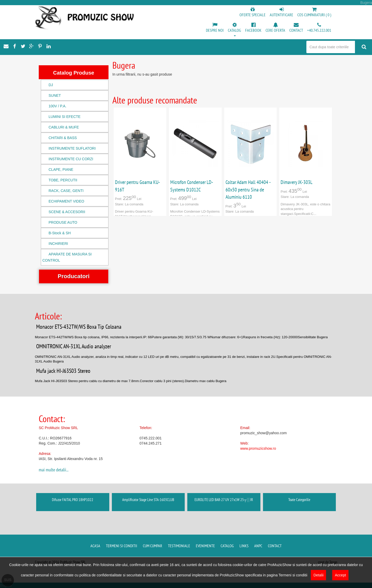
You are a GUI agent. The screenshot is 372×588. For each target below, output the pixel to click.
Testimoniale (179, 546)
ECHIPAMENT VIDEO (66, 201)
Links (244, 546)
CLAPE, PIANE (61, 170)
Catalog (227, 546)
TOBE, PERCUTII (63, 180)
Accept (340, 575)
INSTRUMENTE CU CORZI (71, 159)
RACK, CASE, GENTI (66, 191)
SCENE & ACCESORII (67, 212)
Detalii (318, 575)
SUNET (55, 95)
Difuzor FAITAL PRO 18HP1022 (73, 500)
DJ (51, 85)
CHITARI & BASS (63, 138)
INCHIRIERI (58, 244)
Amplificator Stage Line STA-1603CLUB (148, 500)
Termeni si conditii (122, 546)
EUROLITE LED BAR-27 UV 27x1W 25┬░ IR (224, 500)
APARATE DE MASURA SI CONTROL (67, 257)
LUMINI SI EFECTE (65, 117)
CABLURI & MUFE (64, 127)
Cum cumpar (153, 546)
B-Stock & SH (60, 233)
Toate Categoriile (299, 500)
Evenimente (205, 546)
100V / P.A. (57, 106)
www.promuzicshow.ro (258, 448)
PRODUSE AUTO (63, 222)
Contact (275, 546)
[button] (234, 30)
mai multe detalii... (54, 470)
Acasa (95, 546)
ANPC (258, 546)
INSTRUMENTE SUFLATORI (72, 148)
